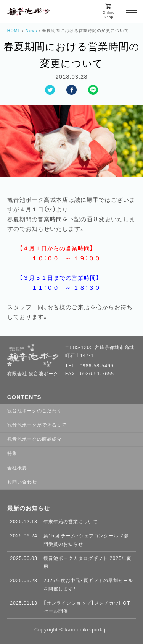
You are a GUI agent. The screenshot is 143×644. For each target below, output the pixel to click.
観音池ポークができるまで (37, 425)
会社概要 (17, 468)
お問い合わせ (22, 482)
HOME (14, 31)
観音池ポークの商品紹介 (35, 439)
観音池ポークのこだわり (35, 411)
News (31, 31)
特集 (12, 453)
